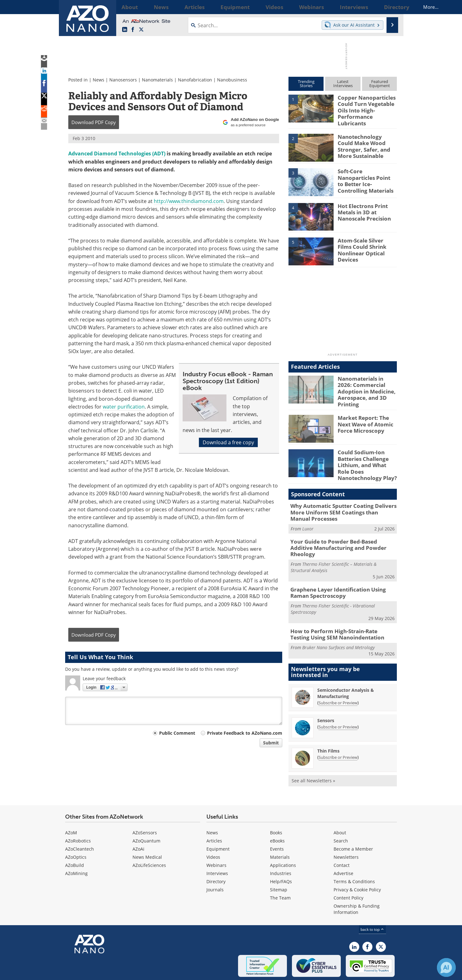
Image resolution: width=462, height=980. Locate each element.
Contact (342, 839)
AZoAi (138, 823)
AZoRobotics (78, 815)
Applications (283, 839)
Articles (214, 815)
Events (277, 823)
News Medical (147, 831)
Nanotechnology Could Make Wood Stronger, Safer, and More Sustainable (365, 140)
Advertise (343, 847)
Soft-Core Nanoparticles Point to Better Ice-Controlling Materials (366, 172)
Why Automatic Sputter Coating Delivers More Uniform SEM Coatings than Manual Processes (339, 498)
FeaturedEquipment (380, 83)
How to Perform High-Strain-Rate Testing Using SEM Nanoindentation (338, 609)
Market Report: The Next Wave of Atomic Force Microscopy (367, 414)
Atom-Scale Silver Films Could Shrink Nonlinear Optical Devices (365, 241)
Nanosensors (123, 80)
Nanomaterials (157, 80)
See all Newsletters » (313, 755)
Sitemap (279, 864)
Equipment (218, 823)
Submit (271, 743)
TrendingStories (306, 83)
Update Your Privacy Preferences (113, 972)
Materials (280, 831)
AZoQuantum (146, 815)
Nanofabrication (195, 80)
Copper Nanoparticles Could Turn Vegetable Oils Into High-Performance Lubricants (366, 106)
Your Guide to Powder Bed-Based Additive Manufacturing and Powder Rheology (340, 529)
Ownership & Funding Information (357, 883)
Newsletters (346, 831)
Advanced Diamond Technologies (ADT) (117, 154)
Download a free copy (228, 442)
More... (389, 7)
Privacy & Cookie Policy (357, 864)
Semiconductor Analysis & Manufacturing (346, 667)
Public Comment (177, 733)
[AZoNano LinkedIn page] (125, 30)
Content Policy (348, 872)
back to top (372, 903)
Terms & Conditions (354, 855)
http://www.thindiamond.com (189, 201)
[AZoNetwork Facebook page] (133, 30)
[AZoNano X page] (141, 30)
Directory (216, 855)
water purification (124, 407)
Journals (215, 864)
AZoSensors (145, 807)
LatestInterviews (343, 83)
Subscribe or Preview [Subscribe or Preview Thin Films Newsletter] (338, 731)
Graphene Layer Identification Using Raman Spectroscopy (342, 569)
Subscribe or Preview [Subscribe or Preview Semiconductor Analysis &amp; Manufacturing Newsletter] (338, 677)
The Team (280, 872)
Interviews (217, 847)
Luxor (308, 513)
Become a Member (353, 823)
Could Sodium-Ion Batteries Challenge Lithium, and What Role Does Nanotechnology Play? (366, 454)
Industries (281, 847)
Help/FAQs (281, 855)
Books (276, 807)
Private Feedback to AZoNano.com (245, 733)
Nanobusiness (232, 80)
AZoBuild (75, 839)
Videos (213, 831)
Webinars (216, 839)
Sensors (326, 694)
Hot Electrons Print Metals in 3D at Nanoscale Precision (361, 207)
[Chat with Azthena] (446, 967)
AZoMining (76, 847)
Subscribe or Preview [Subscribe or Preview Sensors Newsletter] (338, 701)
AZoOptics (76, 831)
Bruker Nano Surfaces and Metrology (338, 621)
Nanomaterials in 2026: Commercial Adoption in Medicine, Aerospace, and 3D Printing (367, 382)
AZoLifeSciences (149, 839)
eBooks (277, 815)
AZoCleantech (80, 823)
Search (341, 815)
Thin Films (328, 725)
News (99, 80)
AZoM (71, 807)
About (340, 807)
